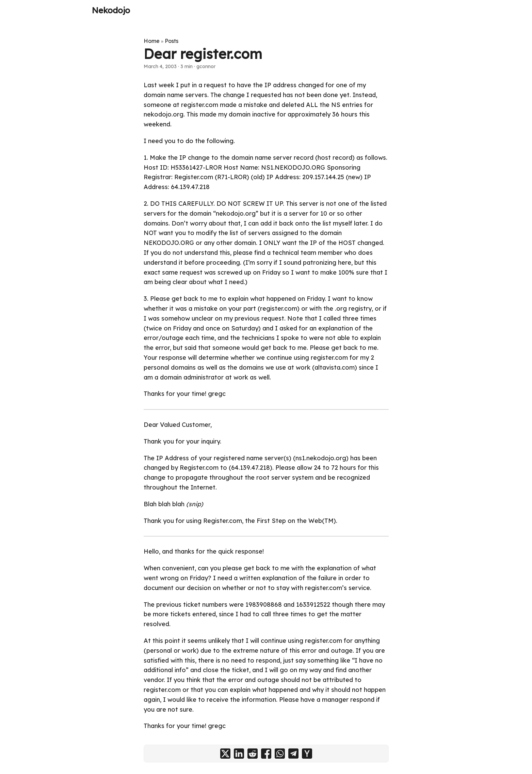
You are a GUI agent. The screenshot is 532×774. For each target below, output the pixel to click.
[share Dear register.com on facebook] (266, 754)
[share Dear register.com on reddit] (253, 754)
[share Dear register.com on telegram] (293, 754)
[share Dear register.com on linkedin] (239, 754)
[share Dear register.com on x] (225, 754)
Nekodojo (111, 10)
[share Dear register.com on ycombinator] (307, 754)
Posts (172, 41)
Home (152, 41)
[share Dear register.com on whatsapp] (280, 754)
